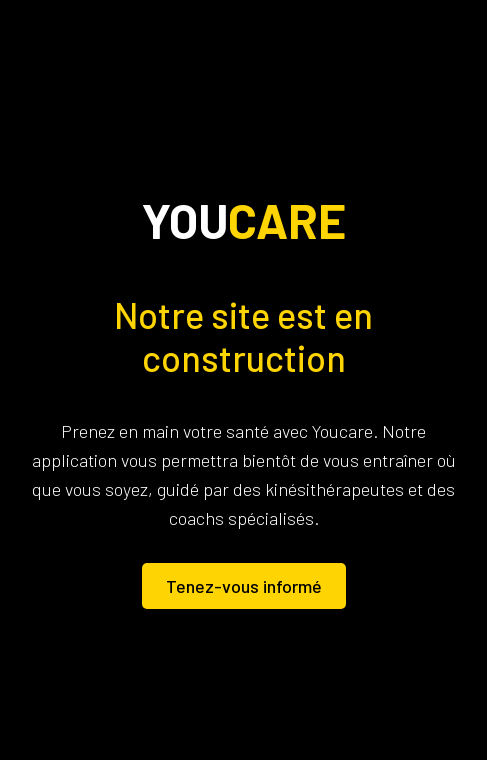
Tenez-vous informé (244, 586)
